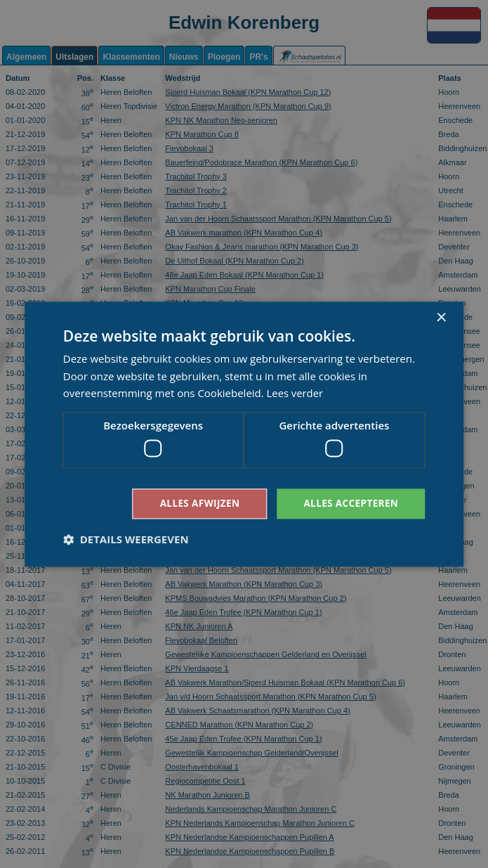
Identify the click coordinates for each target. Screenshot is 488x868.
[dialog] (244, 434)
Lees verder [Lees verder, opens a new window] (296, 393)
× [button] (441, 317)
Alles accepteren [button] (350, 503)
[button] (126, 540)
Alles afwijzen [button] (195, 503)
